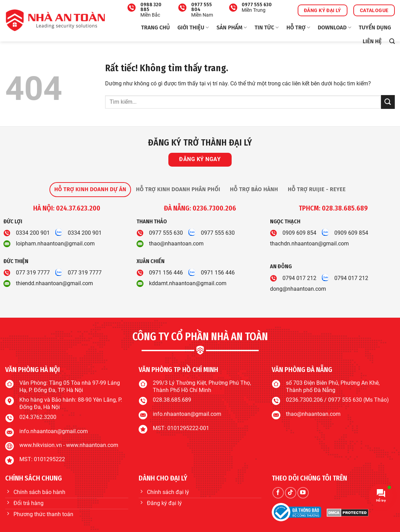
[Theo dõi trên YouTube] (303, 493)
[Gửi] (388, 102)
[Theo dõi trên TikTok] (291, 493)
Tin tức (267, 28)
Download (334, 28)
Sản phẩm (232, 28)
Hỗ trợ (298, 28)
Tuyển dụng (375, 27)
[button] (392, 41)
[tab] (90, 189)
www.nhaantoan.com (92, 445)
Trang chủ (155, 27)
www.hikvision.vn (41, 445)
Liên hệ (372, 41)
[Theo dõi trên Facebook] (278, 493)
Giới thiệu (193, 28)
